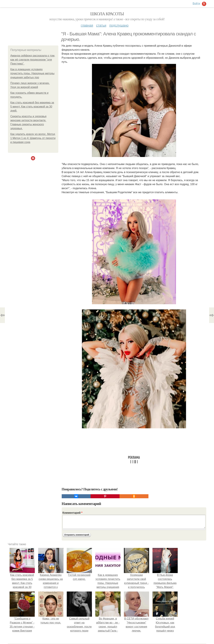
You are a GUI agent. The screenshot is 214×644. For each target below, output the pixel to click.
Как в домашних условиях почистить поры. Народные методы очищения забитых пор (33, 73)
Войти (196, 3)
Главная (87, 25)
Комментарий (72, 513)
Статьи (101, 25)
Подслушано (119, 25)
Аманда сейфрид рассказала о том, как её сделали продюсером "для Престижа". (33, 60)
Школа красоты (107, 14)
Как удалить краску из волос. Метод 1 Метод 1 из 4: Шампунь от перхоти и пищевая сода (33, 138)
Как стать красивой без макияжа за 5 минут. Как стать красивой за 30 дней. (32, 107)
